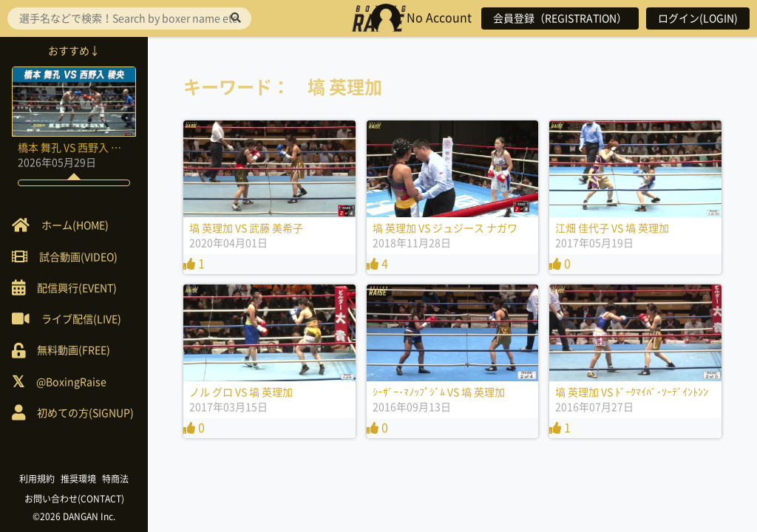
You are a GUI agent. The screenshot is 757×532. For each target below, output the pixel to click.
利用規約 (37, 479)
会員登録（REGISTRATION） (560, 18)
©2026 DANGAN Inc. (74, 516)
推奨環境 (78, 479)
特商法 (115, 479)
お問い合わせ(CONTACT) (74, 499)
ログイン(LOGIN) (698, 18)
